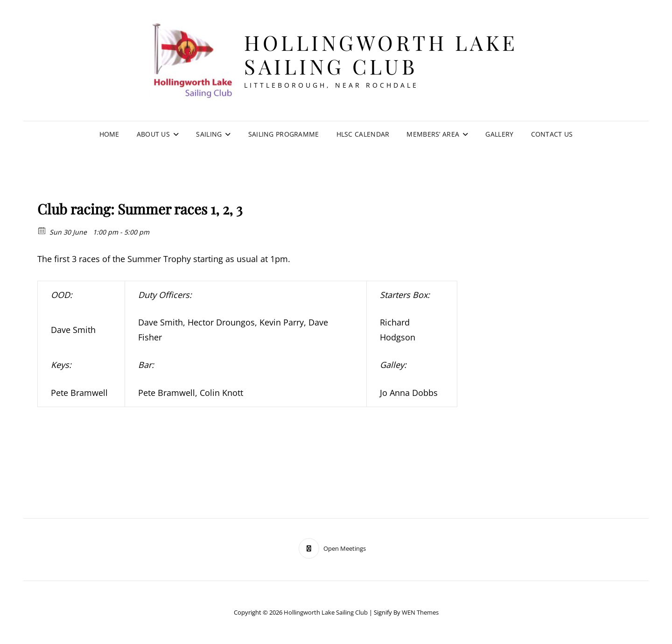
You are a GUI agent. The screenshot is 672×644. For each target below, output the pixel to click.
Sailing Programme (284, 134)
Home (109, 134)
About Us (153, 134)
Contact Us (552, 134)
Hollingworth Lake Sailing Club (381, 54)
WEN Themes (420, 612)
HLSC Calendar (363, 134)
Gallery (499, 134)
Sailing (209, 134)
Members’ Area (433, 134)
